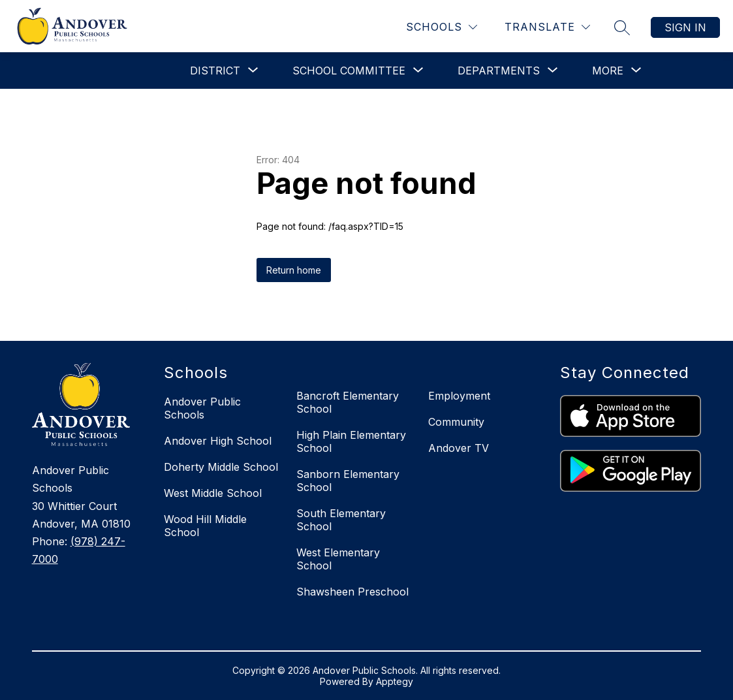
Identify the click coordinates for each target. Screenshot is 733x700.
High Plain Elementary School (351, 441)
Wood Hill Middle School (205, 526)
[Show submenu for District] (215, 71)
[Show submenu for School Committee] (349, 71)
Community (456, 422)
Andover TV (459, 448)
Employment (459, 396)
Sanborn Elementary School (348, 481)
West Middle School (213, 493)
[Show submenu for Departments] (499, 71)
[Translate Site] (547, 27)
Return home (294, 270)
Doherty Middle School (221, 467)
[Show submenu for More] (608, 71)
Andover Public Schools (202, 408)
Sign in (685, 27)
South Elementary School (341, 520)
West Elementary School (338, 559)
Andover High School (218, 441)
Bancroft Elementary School (348, 402)
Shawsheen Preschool (352, 592)
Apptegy (395, 681)
